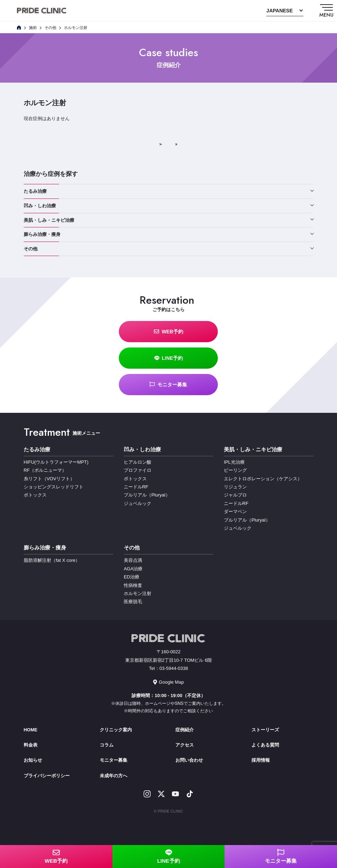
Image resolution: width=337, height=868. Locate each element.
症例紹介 (185, 730)
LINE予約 (169, 358)
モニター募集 (168, 384)
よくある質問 (265, 745)
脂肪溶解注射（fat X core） (52, 560)
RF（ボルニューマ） (45, 470)
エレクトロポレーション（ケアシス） (263, 479)
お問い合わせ (189, 760)
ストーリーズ (265, 730)
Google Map (168, 682)
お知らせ (33, 760)
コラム (107, 745)
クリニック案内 (116, 730)
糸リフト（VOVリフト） (49, 479)
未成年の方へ (114, 776)
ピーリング (235, 470)
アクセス (185, 745)
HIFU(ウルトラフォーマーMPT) (56, 462)
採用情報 (261, 760)
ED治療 (132, 577)
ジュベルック (138, 503)
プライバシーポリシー (47, 776)
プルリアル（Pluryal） (147, 495)
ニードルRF (136, 487)
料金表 (31, 745)
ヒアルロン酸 (138, 462)
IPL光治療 (234, 462)
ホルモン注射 (138, 593)
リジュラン (235, 487)
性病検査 (133, 585)
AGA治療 (133, 569)
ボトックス (35, 495)
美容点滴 (133, 560)
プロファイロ (138, 470)
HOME (31, 730)
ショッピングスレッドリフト (54, 487)
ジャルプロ (235, 495)
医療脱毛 (133, 602)
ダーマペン (235, 512)
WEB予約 (168, 331)
